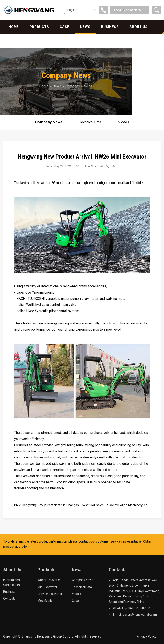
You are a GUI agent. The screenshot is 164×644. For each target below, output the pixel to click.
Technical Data (90, 122)
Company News (78, 86)
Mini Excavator (47, 587)
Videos (124, 122)
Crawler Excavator (50, 594)
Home (14, 27)
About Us (138, 27)
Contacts (18, 41)
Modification (46, 601)
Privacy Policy (147, 636)
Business (110, 27)
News (85, 27)
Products (39, 27)
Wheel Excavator (49, 580)
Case (65, 27)
